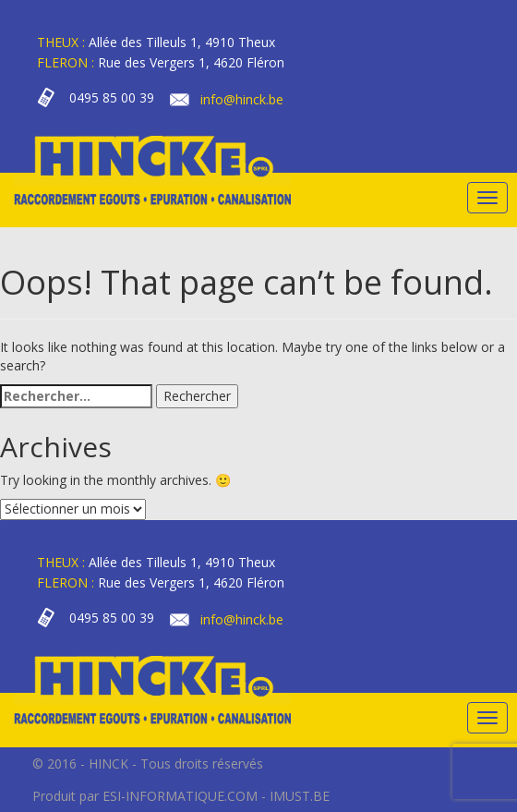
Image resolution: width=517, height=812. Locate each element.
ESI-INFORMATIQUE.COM (180, 796)
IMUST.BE (300, 796)
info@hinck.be (242, 99)
